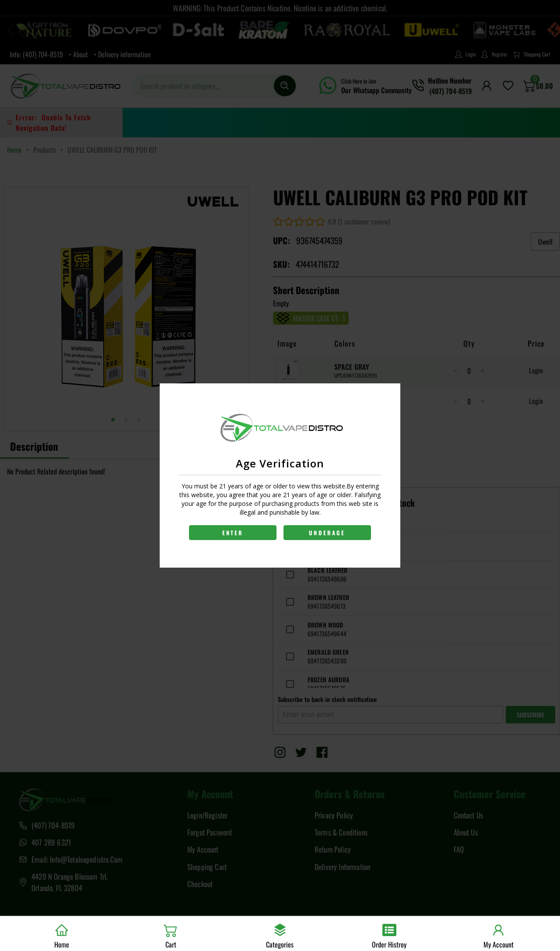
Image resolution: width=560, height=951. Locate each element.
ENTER (233, 533)
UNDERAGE (327, 533)
